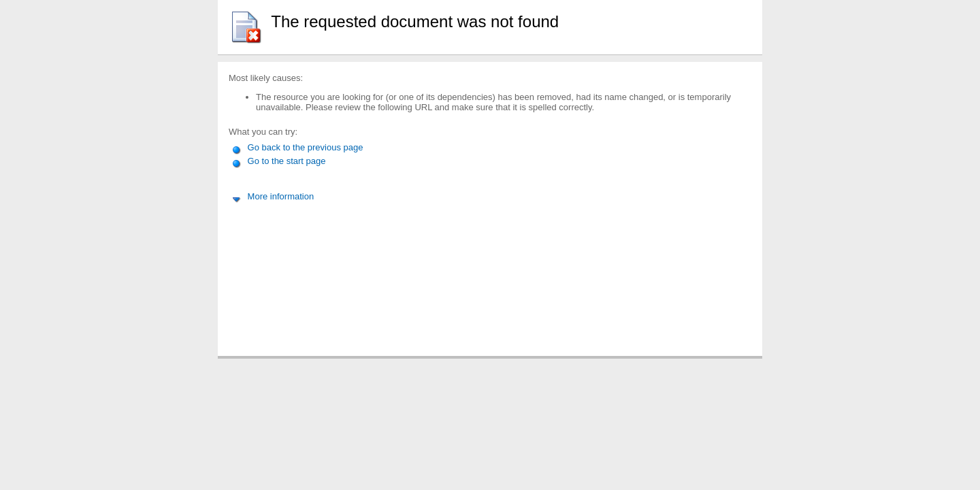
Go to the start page (279, 161)
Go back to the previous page (297, 147)
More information (273, 196)
